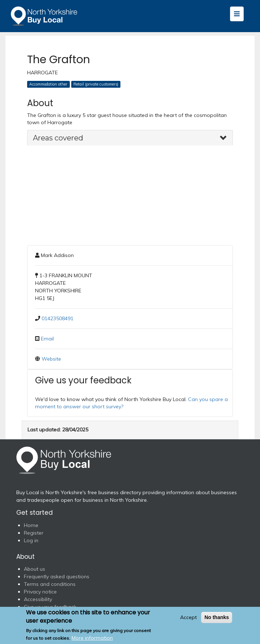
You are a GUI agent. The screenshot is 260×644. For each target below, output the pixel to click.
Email (47, 339)
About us (35, 569)
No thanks (217, 617)
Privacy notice (40, 592)
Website (51, 359)
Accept (188, 617)
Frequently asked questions (57, 576)
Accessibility (38, 599)
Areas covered (58, 138)
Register (34, 533)
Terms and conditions (50, 584)
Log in (31, 540)
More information (92, 638)
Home (31, 525)
